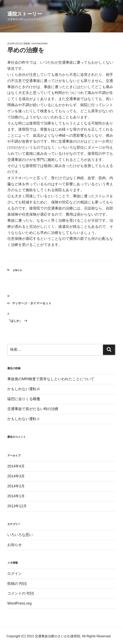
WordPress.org (19, 603)
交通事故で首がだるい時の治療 (33, 409)
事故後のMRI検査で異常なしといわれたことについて (51, 379)
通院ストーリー (25, 14)
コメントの (21, 593)
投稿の (17, 584)
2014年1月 (16, 496)
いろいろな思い (20, 535)
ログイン (15, 574)
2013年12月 (17, 506)
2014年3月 (16, 476)
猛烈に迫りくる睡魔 (24, 399)
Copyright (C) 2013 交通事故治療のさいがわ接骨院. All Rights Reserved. (59, 636)
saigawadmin (40, 44)
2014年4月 (16, 466)
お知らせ (17, 270)
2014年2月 (16, 486)
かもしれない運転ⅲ (24, 389)
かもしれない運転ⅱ (24, 419)
